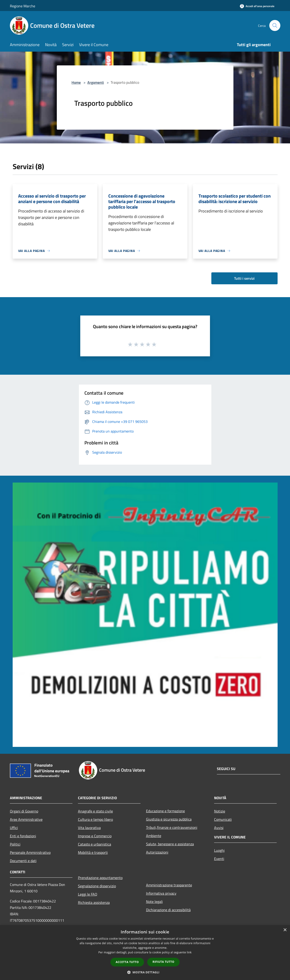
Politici (15, 844)
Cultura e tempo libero (95, 819)
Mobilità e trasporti (93, 852)
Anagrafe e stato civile (95, 811)
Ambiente (154, 836)
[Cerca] (275, 25)
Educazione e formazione (165, 811)
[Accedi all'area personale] (257, 6)
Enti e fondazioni (23, 836)
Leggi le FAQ (88, 894)
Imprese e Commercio (95, 836)
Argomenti (96, 82)
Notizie (220, 811)
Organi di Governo (24, 811)
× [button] (285, 930)
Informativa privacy (161, 893)
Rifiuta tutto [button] (163, 962)
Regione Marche (23, 6)
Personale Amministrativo (30, 852)
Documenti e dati (23, 861)
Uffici (14, 828)
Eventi (219, 859)
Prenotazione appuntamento (100, 878)
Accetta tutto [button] (127, 962)
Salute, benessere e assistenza (170, 844)
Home (76, 82)
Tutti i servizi (244, 278)
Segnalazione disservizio (97, 886)
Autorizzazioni (157, 852)
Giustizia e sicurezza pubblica (169, 819)
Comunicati (223, 819)
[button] (145, 972)
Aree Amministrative (26, 819)
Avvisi (219, 828)
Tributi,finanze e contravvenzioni (172, 827)
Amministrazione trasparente (169, 885)
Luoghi (219, 850)
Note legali (154, 902)
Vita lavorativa (89, 828)
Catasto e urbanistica (95, 844)
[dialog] (145, 953)
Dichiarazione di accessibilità (168, 910)
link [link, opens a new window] (189, 952)
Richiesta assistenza (94, 902)
